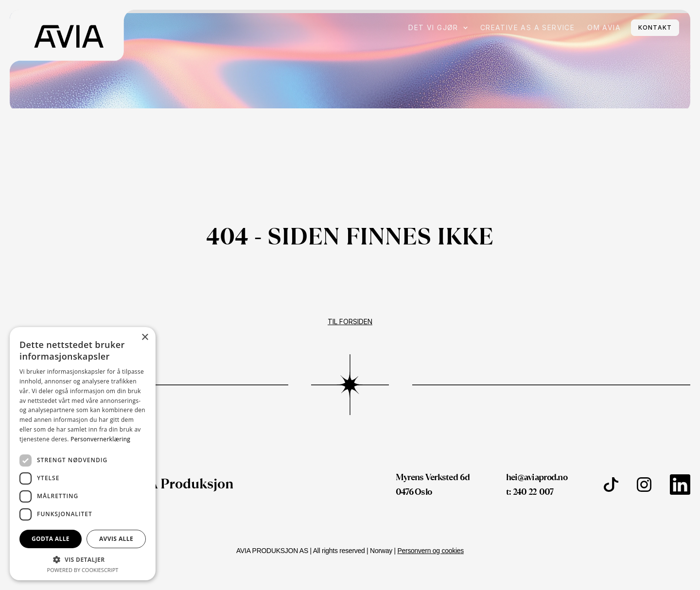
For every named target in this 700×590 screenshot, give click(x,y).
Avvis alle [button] (116, 539)
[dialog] (83, 454)
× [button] (145, 338)
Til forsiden (350, 321)
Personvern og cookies (430, 551)
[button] (83, 559)
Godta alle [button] (51, 539)
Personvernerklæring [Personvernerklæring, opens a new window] (100, 439)
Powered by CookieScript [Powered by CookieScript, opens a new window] (83, 570)
